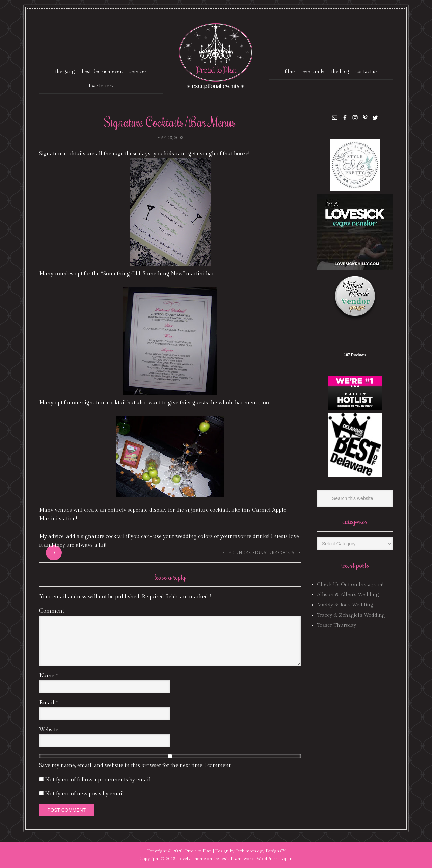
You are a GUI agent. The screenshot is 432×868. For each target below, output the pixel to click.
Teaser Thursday (336, 626)
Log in (287, 859)
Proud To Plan (216, 56)
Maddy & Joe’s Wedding (345, 605)
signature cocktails (277, 553)
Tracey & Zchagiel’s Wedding (351, 615)
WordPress (267, 859)
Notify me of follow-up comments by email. (98, 780)
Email (49, 703)
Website (49, 730)
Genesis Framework (233, 859)
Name (49, 676)
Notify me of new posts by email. (85, 794)
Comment (52, 611)
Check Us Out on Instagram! (350, 585)
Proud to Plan (198, 851)
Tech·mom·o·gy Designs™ (261, 851)
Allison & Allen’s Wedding (348, 595)
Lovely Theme (192, 859)
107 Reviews (355, 355)
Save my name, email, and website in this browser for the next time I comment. (135, 766)
